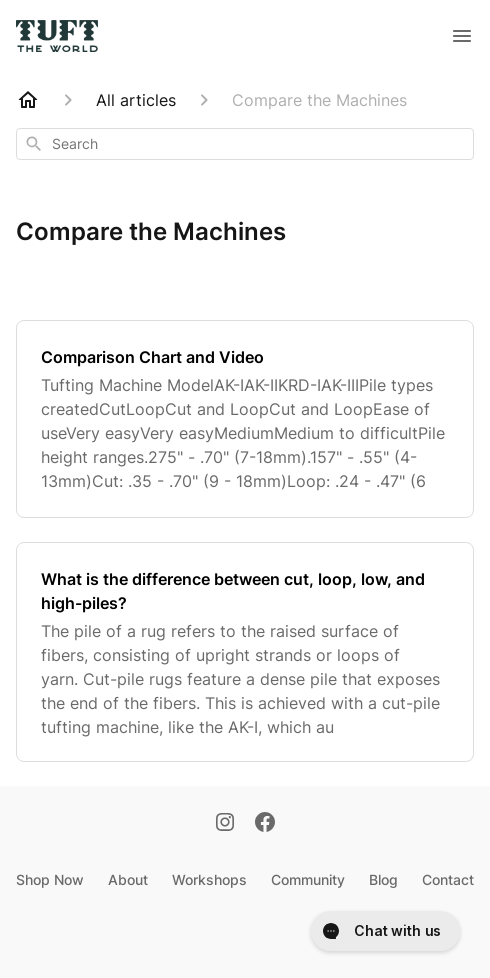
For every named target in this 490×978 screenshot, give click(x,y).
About (128, 879)
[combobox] (245, 144)
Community (308, 879)
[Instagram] (225, 824)
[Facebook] (265, 824)
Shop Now (50, 879)
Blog (383, 879)
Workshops (209, 879)
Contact (448, 879)
